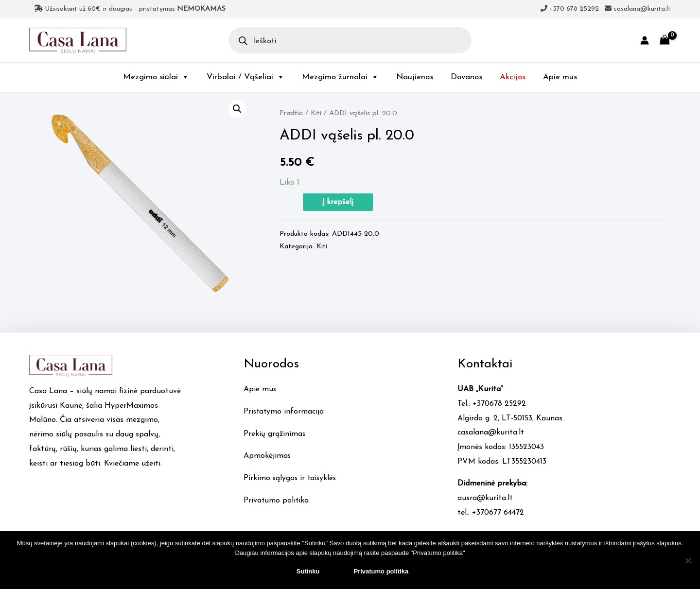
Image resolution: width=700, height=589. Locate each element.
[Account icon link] (645, 40)
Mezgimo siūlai (156, 77)
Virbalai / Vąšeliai (245, 77)
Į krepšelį (338, 202)
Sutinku (308, 571)
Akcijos (513, 77)
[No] (688, 560)
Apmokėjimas (267, 456)
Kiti (316, 113)
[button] (237, 109)
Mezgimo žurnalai (340, 77)
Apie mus (560, 77)
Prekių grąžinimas (275, 434)
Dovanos (466, 77)
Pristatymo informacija (284, 412)
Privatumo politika (277, 501)
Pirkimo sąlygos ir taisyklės (291, 478)
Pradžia (291, 113)
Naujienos (415, 77)
